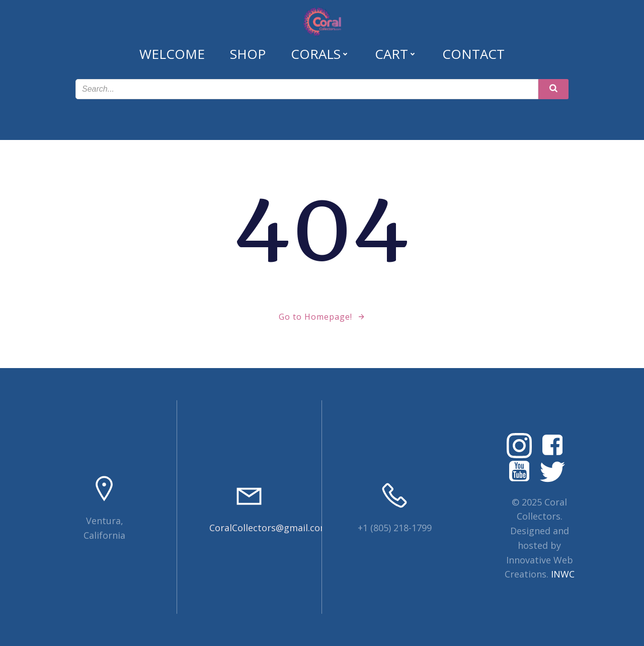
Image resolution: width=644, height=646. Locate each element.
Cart (396, 54)
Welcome (172, 54)
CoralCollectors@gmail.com (269, 528)
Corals (320, 54)
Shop (248, 54)
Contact (473, 54)
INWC (563, 574)
